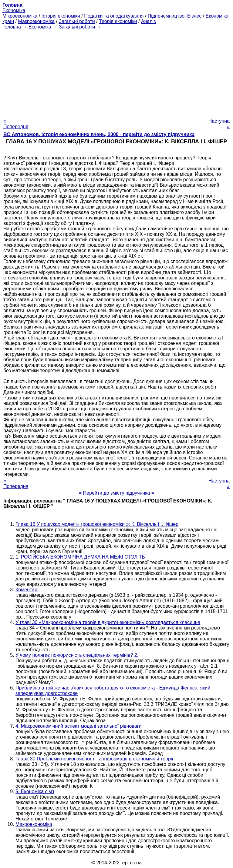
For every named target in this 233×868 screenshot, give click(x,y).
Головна (12, 27)
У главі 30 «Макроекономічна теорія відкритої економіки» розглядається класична (108, 622)
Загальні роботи (77, 21)
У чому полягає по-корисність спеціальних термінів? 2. (77, 655)
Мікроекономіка (20, 16)
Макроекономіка (36, 21)
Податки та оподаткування (114, 16)
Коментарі (27, 590)
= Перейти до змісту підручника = (117, 493)
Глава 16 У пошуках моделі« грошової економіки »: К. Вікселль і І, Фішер (97, 524)
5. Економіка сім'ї (35, 791)
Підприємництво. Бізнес (175, 16)
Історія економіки (61, 16)
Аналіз (149, 21)
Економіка (14, 10)
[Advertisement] (116, 72)
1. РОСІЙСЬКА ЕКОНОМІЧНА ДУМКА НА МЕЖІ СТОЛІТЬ (80, 557)
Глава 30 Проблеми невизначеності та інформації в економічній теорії (94, 759)
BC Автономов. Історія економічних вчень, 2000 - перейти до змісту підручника (99, 134)
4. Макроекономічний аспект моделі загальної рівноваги (78, 726)
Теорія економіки (118, 21)
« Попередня (16, 124)
